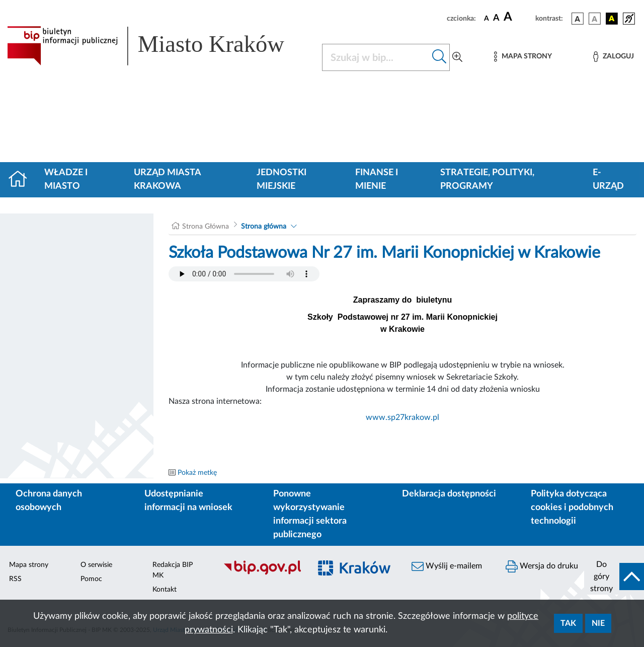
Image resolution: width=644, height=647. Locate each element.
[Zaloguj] (613, 57)
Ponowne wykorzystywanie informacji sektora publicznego (310, 514)
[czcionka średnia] (496, 18)
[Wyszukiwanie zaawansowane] (457, 57)
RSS (15, 579)
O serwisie (96, 565)
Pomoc (91, 579)
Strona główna (264, 227)
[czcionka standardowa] (487, 18)
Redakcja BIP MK (173, 570)
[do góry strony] (614, 577)
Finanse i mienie (377, 179)
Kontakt (165, 590)
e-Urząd (608, 179)
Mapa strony (29, 565)
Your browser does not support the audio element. (244, 274)
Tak (568, 623)
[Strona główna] (22, 180)
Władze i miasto (66, 179)
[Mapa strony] (523, 57)
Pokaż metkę (197, 473)
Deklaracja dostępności (449, 494)
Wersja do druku (542, 566)
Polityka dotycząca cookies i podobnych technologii (572, 508)
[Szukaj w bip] (439, 57)
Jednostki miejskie (281, 179)
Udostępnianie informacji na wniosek (188, 501)
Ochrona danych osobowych (49, 501)
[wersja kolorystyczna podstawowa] (578, 19)
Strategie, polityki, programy (487, 179)
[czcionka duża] (518, 17)
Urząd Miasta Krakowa (167, 179)
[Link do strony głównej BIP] (158, 46)
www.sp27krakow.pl (403, 417)
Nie (598, 623)
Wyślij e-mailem (447, 566)
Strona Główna (206, 227)
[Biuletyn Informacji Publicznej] (262, 573)
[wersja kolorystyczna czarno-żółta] (612, 19)
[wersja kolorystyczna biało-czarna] (595, 19)
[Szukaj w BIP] (376, 57)
